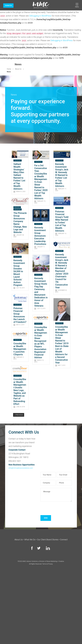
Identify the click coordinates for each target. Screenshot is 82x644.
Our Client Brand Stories (48, 540)
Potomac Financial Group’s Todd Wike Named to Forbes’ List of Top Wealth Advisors (62, 221)
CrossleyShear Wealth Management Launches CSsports (20, 349)
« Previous (19, 415)
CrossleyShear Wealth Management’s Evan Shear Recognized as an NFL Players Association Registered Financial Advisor (41, 342)
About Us (18, 69)
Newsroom (18, 160)
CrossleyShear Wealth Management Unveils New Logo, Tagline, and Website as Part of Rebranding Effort (20, 392)
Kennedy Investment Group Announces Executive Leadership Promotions (40, 236)
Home (9, 69)
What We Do (30, 540)
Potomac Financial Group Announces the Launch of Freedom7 (20, 315)
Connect (64, 540)
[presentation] (58, 508)
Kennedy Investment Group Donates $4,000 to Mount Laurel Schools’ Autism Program (19, 273)
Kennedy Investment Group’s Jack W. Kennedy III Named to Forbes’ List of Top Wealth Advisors (62, 175)
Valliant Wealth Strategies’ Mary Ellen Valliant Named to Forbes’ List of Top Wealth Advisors (19, 176)
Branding (17, 207)
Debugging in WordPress (40, 16)
